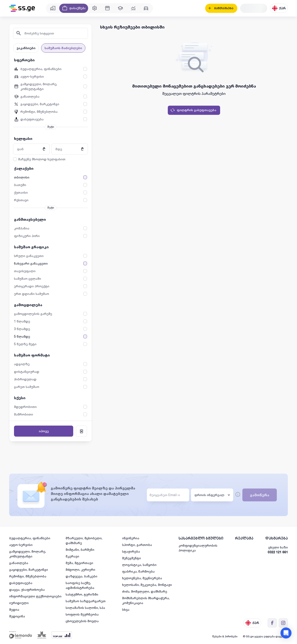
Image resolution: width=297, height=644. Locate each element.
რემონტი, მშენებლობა (28, 576)
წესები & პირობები (225, 636)
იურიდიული (19, 603)
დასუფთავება (21, 583)
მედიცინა (17, 616)
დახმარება (277, 538)
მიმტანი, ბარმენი (80, 549)
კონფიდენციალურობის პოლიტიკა (198, 548)
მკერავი (72, 556)
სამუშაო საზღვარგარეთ (86, 601)
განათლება (19, 563)
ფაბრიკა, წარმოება (138, 571)
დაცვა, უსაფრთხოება (27, 589)
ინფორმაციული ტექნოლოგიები (35, 596)
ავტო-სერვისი (21, 545)
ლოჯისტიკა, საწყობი (139, 565)
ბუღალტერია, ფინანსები (30, 538)
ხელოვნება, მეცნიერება (142, 578)
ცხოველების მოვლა (82, 621)
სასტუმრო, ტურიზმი (82, 594)
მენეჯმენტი (132, 558)
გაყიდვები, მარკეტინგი (29, 569)
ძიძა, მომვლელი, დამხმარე (145, 591)
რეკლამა (244, 538)
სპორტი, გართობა (137, 545)
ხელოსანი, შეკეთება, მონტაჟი (147, 585)
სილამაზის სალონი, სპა (85, 608)
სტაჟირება (131, 551)
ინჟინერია (131, 538)
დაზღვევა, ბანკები (81, 576)
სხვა (126, 609)
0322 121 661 (278, 552)
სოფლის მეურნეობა (82, 614)
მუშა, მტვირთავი (79, 563)
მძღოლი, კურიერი (80, 569)
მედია (14, 609)
